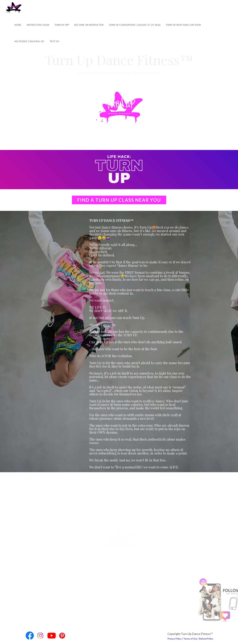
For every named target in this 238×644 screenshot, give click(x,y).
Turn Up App (62, 25)
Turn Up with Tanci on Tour (183, 25)
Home (18, 25)
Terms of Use (190, 639)
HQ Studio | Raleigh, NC (29, 41)
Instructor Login (38, 25)
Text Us (54, 41)
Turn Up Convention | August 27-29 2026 (135, 25)
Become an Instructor (89, 25)
